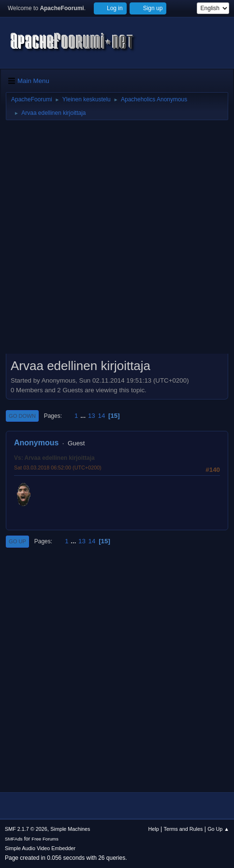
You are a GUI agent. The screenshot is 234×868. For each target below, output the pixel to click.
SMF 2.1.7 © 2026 (26, 829)
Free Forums (45, 839)
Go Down (22, 416)
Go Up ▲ (218, 829)
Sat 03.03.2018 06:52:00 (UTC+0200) (58, 468)
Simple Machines (70, 829)
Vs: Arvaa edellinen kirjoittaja (54, 458)
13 (92, 416)
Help (154, 829)
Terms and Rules (183, 829)
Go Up (17, 541)
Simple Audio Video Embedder (40, 848)
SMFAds (14, 839)
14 (101, 416)
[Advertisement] (117, 240)
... (84, 416)
